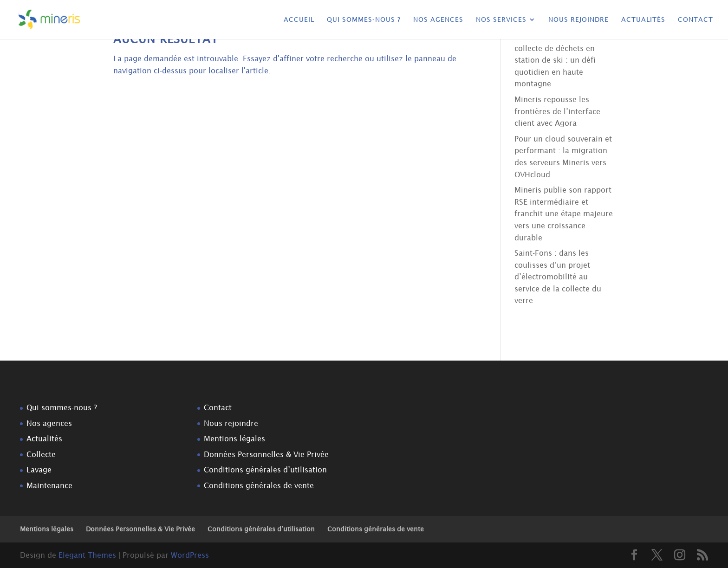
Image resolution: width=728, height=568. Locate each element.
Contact (695, 20)
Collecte (41, 454)
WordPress (190, 555)
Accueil (299, 20)
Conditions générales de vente (259, 485)
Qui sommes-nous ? (364, 20)
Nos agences (438, 20)
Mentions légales (234, 439)
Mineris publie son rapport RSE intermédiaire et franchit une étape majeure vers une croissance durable (564, 213)
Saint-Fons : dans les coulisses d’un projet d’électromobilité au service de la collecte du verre (558, 277)
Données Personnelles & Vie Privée (266, 454)
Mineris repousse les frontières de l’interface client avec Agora (557, 111)
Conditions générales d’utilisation (265, 470)
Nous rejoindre (578, 20)
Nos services (501, 20)
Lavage (39, 470)
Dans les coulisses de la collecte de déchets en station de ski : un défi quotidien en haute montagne (557, 60)
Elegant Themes (87, 555)
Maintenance (49, 485)
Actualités (643, 20)
